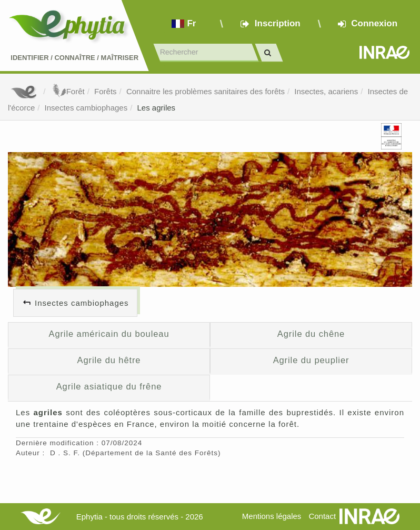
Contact (322, 516)
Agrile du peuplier (311, 360)
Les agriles (157, 108)
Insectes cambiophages (86, 108)
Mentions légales (272, 516)
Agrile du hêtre (109, 360)
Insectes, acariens (326, 91)
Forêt (68, 91)
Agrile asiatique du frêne (109, 386)
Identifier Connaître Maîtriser (74, 58)
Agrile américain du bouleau (109, 334)
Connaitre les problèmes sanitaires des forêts (206, 91)
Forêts (106, 91)
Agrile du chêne (311, 334)
